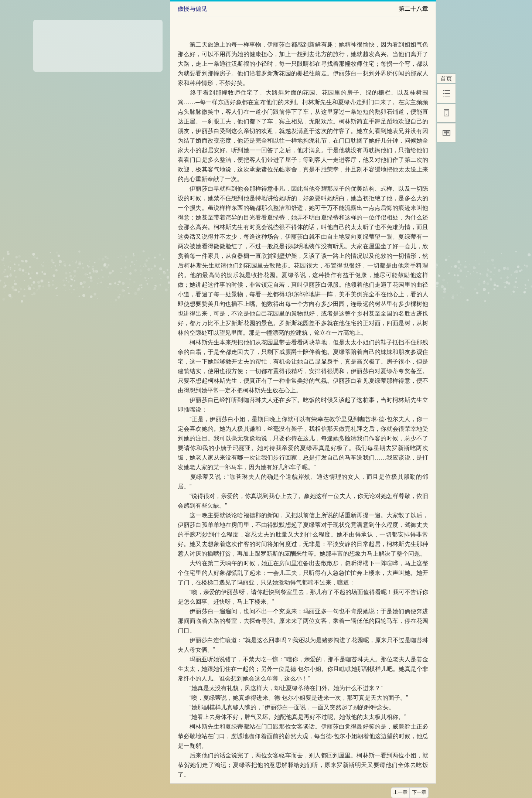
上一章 (400, 792)
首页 (446, 79)
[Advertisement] (98, 43)
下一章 (419, 792)
